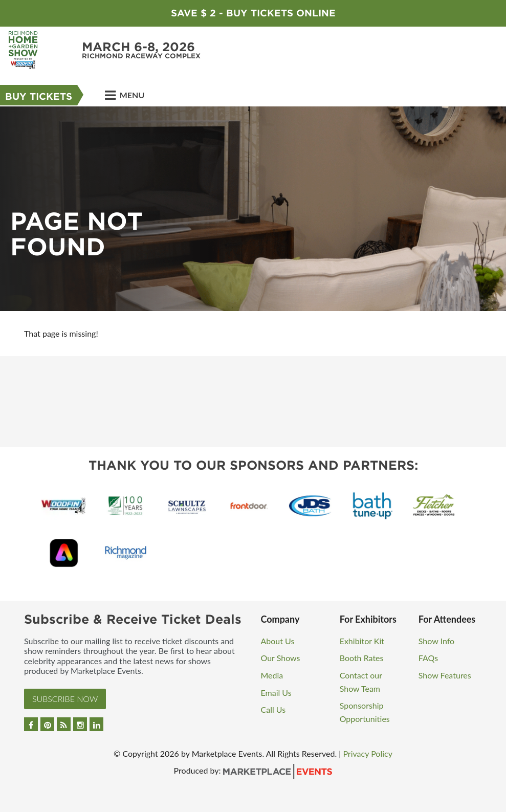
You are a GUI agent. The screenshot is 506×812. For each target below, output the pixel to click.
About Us (278, 641)
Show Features (445, 675)
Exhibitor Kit (362, 641)
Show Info (436, 641)
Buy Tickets (39, 96)
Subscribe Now (65, 699)
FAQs (428, 658)
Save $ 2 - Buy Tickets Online (253, 13)
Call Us (273, 709)
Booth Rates (362, 658)
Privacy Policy (368, 753)
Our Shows (281, 658)
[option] (253, 209)
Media (272, 675)
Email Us (276, 693)
